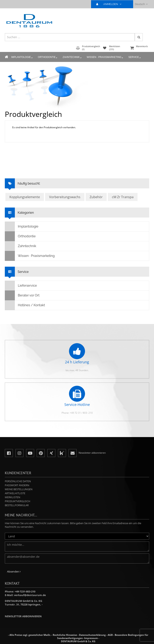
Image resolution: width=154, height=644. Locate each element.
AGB (110, 635)
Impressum (91, 638)
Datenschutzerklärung (92, 635)
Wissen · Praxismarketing (105, 57)
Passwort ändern (17, 485)
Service (135, 57)
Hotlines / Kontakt (25, 305)
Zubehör (96, 197)
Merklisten (13, 497)
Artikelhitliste (15, 493)
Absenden (14, 571)
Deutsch (141, 4)
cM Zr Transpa (123, 197)
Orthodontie (48, 57)
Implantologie (22, 57)
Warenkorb (139, 48)
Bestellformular (17, 505)
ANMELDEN (110, 4)
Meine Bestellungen (19, 489)
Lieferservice (21, 286)
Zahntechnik (72, 57)
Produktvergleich (18, 501)
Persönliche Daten (18, 481)
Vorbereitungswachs (65, 197)
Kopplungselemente (25, 197)
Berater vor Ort (22, 295)
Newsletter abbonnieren (23, 616)
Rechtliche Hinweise (65, 635)
